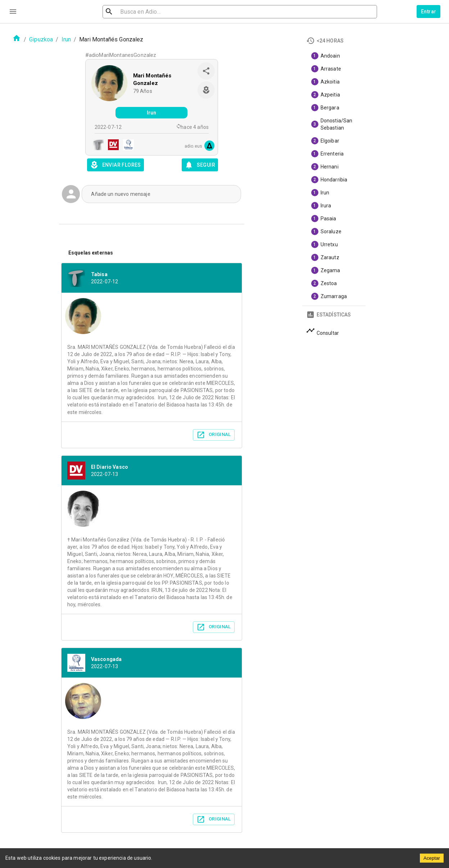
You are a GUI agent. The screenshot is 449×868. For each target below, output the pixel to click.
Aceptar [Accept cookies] (432, 858)
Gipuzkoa (41, 39)
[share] (206, 71)
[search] (142, 12)
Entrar (428, 12)
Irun (66, 39)
